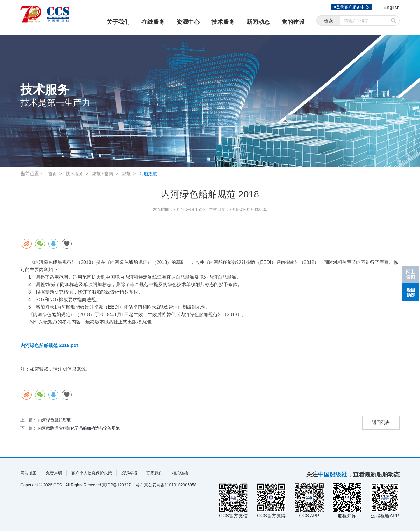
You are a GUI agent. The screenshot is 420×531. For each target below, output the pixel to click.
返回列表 (381, 423)
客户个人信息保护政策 (92, 473)
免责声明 (54, 473)
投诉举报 (129, 473)
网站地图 (29, 473)
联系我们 (155, 473)
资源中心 (188, 22)
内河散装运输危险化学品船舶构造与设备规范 (79, 428)
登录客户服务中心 (351, 7)
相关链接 (180, 473)
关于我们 (118, 22)
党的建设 (293, 22)
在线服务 (153, 22)
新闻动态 (258, 22)
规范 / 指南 (105, 174)
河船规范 (152, 174)
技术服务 (223, 22)
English (391, 8)
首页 (53, 174)
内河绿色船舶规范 (54, 420)
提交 (394, 21)
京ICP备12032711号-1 (123, 485)
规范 (129, 174)
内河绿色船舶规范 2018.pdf (49, 345)
